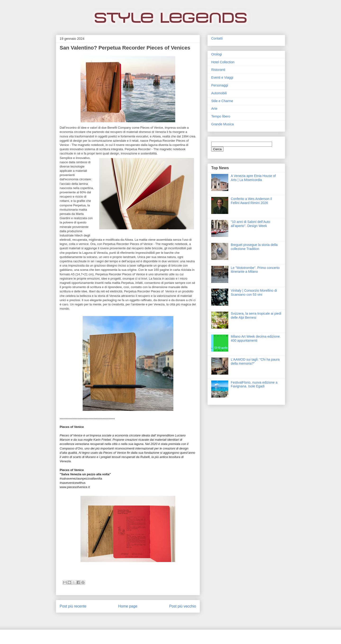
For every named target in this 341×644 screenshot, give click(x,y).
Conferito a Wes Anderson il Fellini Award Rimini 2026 (251, 201)
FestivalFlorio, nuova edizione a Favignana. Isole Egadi (254, 384)
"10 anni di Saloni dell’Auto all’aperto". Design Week (251, 224)
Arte (214, 109)
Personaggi (220, 85)
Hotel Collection (223, 62)
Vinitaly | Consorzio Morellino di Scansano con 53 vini (254, 293)
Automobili (219, 93)
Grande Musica (222, 124)
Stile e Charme (222, 101)
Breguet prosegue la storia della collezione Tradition (254, 247)
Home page (128, 606)
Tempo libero (221, 116)
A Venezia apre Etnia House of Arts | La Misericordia (253, 178)
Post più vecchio (183, 606)
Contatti (217, 38)
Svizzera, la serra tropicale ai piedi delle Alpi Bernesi (256, 315)
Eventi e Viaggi (222, 77)
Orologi (217, 54)
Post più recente (73, 606)
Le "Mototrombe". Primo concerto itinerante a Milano (255, 270)
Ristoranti (218, 70)
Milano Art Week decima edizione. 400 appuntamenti (256, 338)
